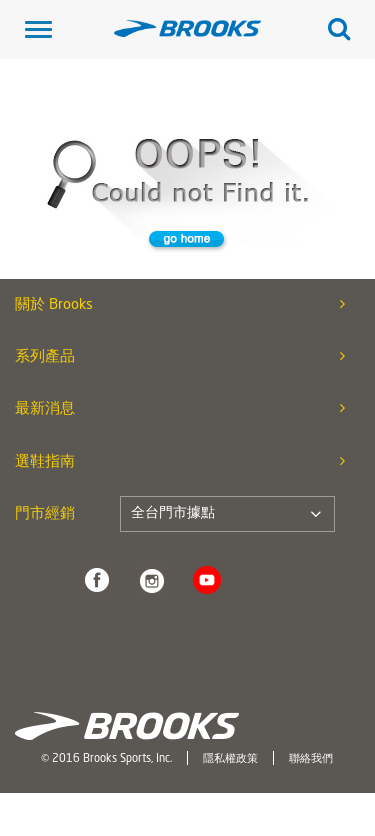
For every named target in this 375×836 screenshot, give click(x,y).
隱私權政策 (230, 759)
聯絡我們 (311, 759)
